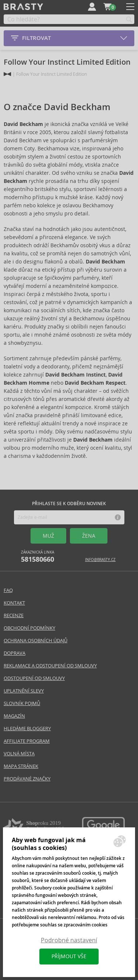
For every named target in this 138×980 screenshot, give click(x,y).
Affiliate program (27, 741)
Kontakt (14, 603)
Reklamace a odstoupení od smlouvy (50, 666)
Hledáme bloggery (27, 729)
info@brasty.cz (100, 560)
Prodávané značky (27, 779)
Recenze (14, 615)
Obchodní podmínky (29, 628)
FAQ (8, 590)
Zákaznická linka (38, 557)
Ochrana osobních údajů (36, 641)
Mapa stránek (21, 766)
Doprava (15, 653)
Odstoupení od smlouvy (34, 678)
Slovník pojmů (22, 703)
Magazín (14, 716)
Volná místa (19, 754)
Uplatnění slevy (24, 691)
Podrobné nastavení (69, 940)
